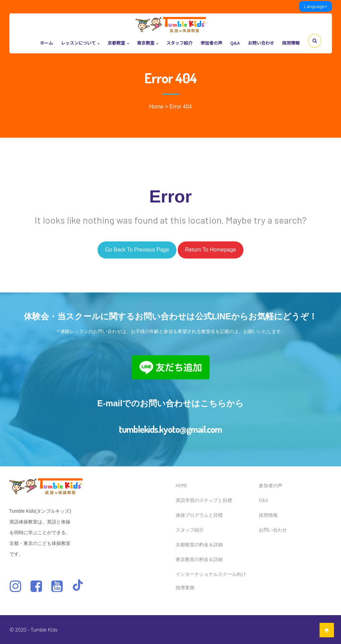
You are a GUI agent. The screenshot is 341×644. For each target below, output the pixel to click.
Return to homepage (211, 250)
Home (156, 107)
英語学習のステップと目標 (204, 500)
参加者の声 (211, 43)
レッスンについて (80, 43)
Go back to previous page (137, 250)
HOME (182, 485)
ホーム (46, 43)
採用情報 (291, 43)
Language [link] (316, 6)
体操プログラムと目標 (199, 515)
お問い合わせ (261, 43)
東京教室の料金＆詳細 (199, 559)
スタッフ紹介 (179, 43)
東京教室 (148, 43)
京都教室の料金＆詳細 (199, 544)
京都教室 (118, 43)
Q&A (235, 43)
